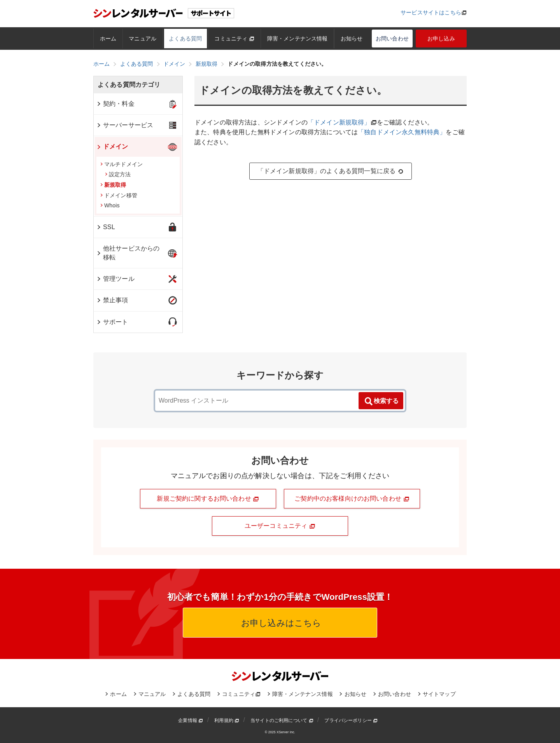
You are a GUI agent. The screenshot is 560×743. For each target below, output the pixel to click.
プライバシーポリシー (351, 720)
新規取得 (113, 185)
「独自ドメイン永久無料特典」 (402, 132)
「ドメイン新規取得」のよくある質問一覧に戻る (331, 171)
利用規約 (227, 720)
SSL (106, 227)
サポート (112, 322)
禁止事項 (112, 300)
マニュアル (143, 39)
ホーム (108, 39)
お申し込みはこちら (280, 623)
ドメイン (112, 146)
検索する (381, 401)
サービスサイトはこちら (431, 12)
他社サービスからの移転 (128, 253)
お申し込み (441, 39)
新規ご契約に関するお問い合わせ (208, 499)
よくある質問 (185, 39)
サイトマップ (439, 694)
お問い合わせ (392, 39)
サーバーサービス (125, 125)
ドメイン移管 (119, 195)
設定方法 (118, 174)
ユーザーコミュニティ (280, 526)
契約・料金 (115, 104)
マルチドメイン (122, 164)
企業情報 (191, 720)
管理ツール (115, 279)
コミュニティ (234, 39)
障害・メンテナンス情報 (297, 39)
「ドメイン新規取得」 (339, 122)
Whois (110, 205)
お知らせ (352, 39)
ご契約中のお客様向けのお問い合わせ (352, 499)
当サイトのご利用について (282, 720)
